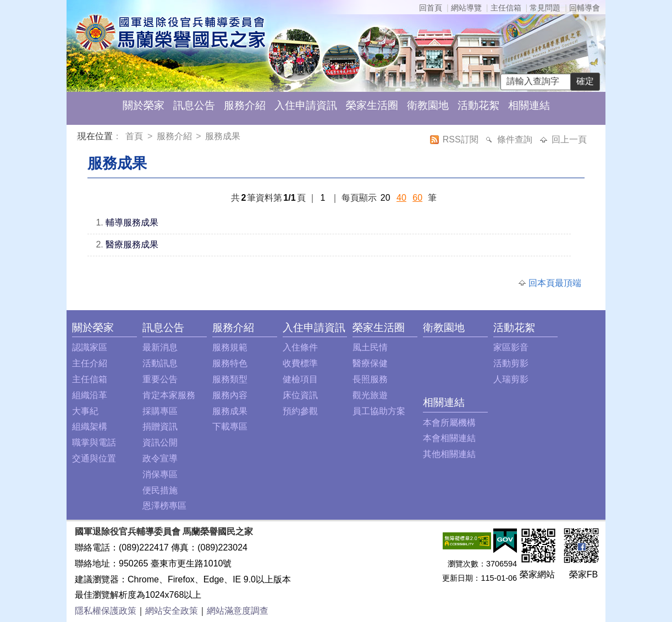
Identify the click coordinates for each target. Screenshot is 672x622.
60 (417, 198)
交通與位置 (94, 458)
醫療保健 (370, 363)
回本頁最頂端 (555, 283)
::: (79, 138)
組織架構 (90, 426)
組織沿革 (90, 395)
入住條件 (300, 347)
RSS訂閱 (462, 139)
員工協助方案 (379, 411)
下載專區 (230, 426)
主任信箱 (506, 8)
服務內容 (230, 395)
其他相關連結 (449, 454)
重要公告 (160, 379)
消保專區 (160, 474)
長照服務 (370, 379)
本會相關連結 (449, 438)
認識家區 (90, 347)
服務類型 (230, 379)
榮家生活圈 (372, 105)
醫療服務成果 (132, 244)
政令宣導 (160, 458)
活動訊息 (160, 363)
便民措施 (160, 490)
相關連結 (529, 105)
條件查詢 (516, 139)
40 (401, 198)
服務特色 (230, 363)
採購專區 (160, 411)
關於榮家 (144, 105)
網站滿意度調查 (238, 611)
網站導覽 (466, 8)
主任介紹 (90, 363)
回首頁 (431, 8)
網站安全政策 (172, 611)
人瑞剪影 (511, 379)
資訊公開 (160, 442)
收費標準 (300, 363)
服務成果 (223, 136)
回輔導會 (585, 8)
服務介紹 (245, 105)
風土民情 (370, 347)
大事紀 (85, 411)
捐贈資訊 (160, 426)
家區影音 (511, 347)
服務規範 (230, 347)
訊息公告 (194, 105)
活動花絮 (478, 105)
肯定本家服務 (169, 395)
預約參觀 (300, 411)
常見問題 (545, 8)
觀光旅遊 (370, 395)
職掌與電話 (94, 442)
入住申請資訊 (306, 105)
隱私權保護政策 (106, 611)
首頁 (135, 136)
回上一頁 (569, 139)
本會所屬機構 (449, 423)
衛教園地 (428, 105)
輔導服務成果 (132, 222)
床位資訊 (300, 395)
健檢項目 (300, 379)
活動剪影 (511, 363)
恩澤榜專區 (164, 506)
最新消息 (160, 347)
